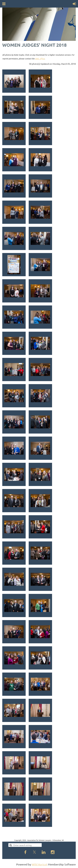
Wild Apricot (40, 864)
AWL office (40, 59)
